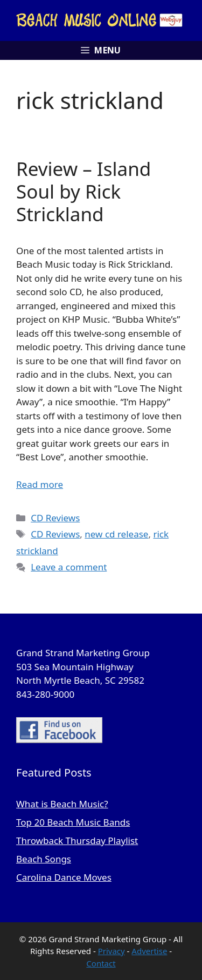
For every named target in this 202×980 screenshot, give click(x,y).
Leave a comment (69, 567)
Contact (101, 963)
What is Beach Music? (62, 804)
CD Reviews (55, 518)
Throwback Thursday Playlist (77, 841)
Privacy (112, 951)
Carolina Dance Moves (64, 877)
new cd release (116, 534)
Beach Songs (44, 859)
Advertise (149, 951)
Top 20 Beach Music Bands (73, 822)
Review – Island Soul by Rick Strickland (83, 191)
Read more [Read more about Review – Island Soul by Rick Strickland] (40, 484)
